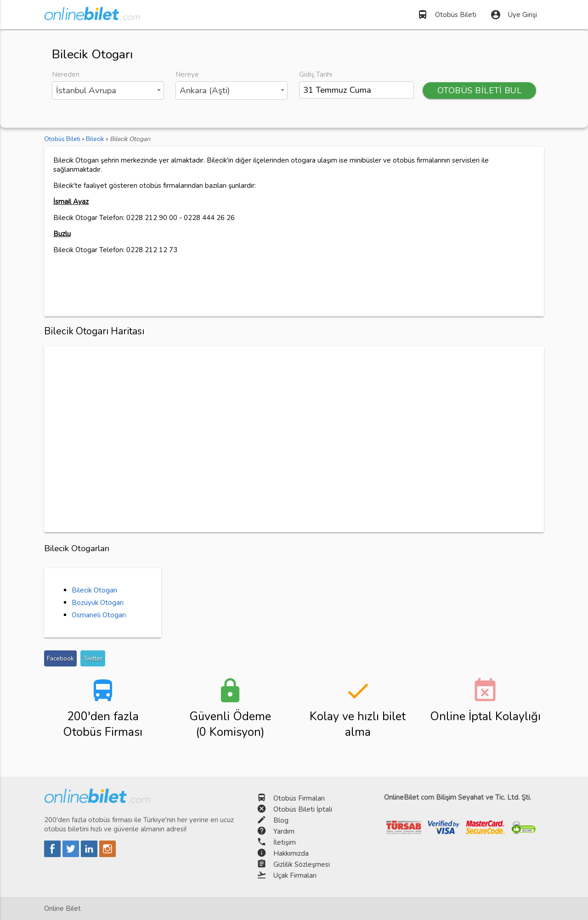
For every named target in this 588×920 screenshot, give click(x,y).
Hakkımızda (291, 853)
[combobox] (108, 90)
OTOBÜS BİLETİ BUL (480, 90)
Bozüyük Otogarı (98, 603)
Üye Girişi (514, 15)
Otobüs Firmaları (299, 798)
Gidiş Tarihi (316, 74)
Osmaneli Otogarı (99, 615)
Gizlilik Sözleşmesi (302, 864)
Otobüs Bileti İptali (303, 809)
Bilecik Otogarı (94, 590)
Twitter (93, 658)
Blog (281, 820)
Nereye (187, 74)
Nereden (66, 74)
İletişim (285, 842)
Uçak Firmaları (295, 875)
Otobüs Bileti (447, 15)
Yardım (284, 831)
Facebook (60, 658)
